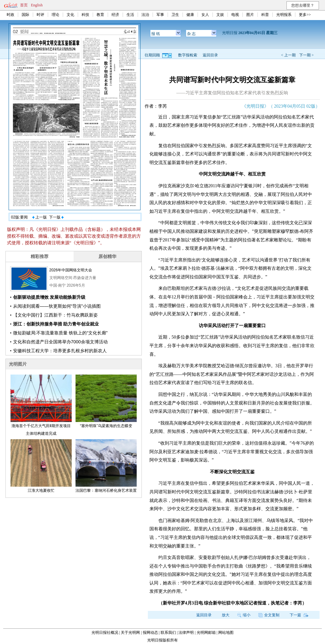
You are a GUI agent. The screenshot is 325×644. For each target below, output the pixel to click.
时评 (40, 15)
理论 (55, 15)
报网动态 (150, 633)
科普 (265, 15)
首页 (24, 5)
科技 (85, 15)
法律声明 (186, 633)
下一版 (56, 217)
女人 (205, 15)
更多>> (305, 15)
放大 (226, 615)
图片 (250, 15)
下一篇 (299, 615)
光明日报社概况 (105, 633)
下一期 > (307, 55)
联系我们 (168, 633)
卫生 (175, 15)
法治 (145, 15)
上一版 (40, 217)
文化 (70, 15)
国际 (25, 15)
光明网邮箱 (206, 633)
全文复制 (269, 615)
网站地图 (226, 633)
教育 (100, 15)
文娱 (220, 15)
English (37, 5)
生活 (130, 15)
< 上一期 (288, 55)
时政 (11, 15)
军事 (160, 15)
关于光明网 (130, 633)
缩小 (244, 615)
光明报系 (284, 15)
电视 (235, 15)
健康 (190, 15)
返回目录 (210, 55)
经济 (115, 15)
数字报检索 (188, 55)
